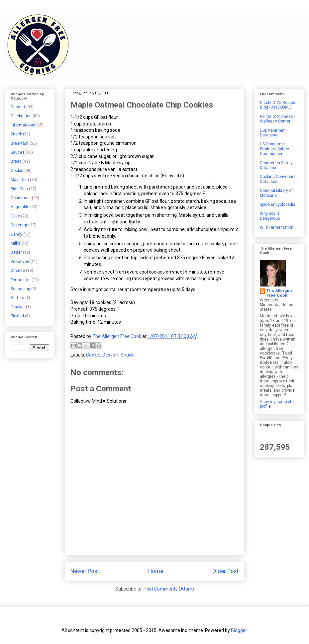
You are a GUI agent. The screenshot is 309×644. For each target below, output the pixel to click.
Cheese (18, 271)
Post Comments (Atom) (169, 589)
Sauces (18, 152)
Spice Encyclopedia (278, 204)
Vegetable (20, 207)
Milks (15, 243)
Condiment (21, 198)
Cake (15, 216)
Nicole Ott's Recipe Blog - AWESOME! (277, 105)
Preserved (20, 262)
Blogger (239, 630)
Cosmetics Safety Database (276, 165)
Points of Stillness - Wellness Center (277, 119)
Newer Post (85, 571)
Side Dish (19, 189)
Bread (16, 161)
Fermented (21, 280)
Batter (16, 252)
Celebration (21, 116)
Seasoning (20, 289)
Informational (23, 125)
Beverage (19, 225)
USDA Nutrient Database (273, 133)
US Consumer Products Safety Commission (274, 149)
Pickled (17, 316)
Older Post (225, 571)
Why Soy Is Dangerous (270, 216)
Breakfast (20, 143)
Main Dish (20, 180)
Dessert (110, 355)
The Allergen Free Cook (279, 293)
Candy (16, 234)
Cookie (93, 355)
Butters (17, 298)
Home (156, 571)
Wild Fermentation (277, 227)
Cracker (18, 307)
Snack (127, 355)
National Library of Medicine (276, 193)
